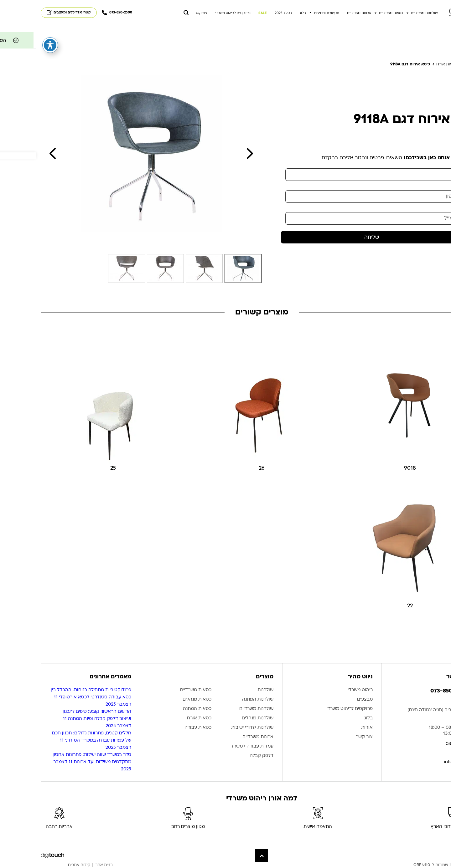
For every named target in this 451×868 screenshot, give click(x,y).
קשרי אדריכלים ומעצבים (33, 13)
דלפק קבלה (225, 756)
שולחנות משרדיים (388, 13)
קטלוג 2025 (247, 13)
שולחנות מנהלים (222, 718)
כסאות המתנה (161, 709)
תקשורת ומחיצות (290, 13)
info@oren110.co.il (427, 762)
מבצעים (329, 700)
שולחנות (229, 690)
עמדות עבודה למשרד (216, 746)
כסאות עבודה (162, 728)
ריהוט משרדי (324, 690)
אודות (331, 728)
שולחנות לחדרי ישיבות (216, 728)
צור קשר (165, 13)
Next (214, 153)
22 (374, 606)
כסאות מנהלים (161, 700)
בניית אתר (68, 865)
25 (77, 468)
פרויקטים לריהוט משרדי (197, 13)
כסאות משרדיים (355, 13)
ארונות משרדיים (323, 13)
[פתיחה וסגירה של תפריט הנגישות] (14, 39)
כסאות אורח (163, 718)
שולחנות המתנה (222, 700)
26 (226, 468)
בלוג (267, 13)
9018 (374, 468)
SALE (227, 13)
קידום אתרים (43, 865)
